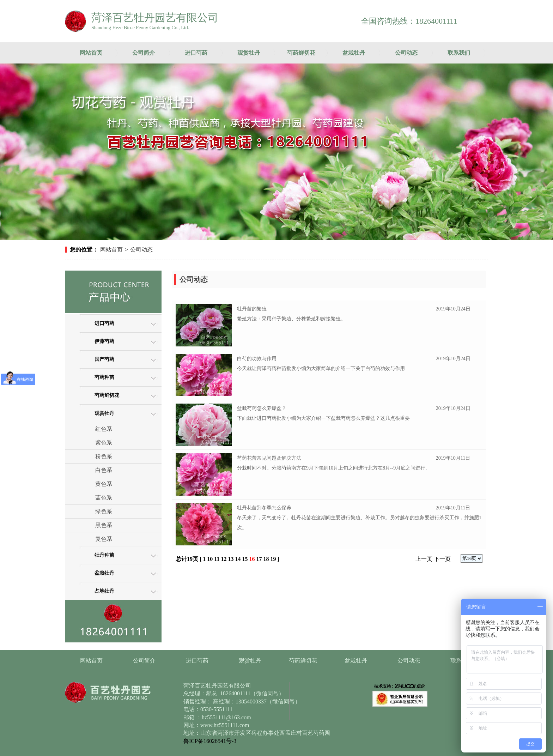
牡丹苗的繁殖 (252, 309)
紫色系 (104, 443)
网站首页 (91, 53)
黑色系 (104, 525)
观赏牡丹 (249, 53)
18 (266, 559)
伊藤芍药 (104, 341)
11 (217, 559)
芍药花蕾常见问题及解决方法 (269, 458)
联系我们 (459, 53)
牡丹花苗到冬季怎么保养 (264, 508)
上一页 (424, 559)
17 (259, 559)
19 (273, 559)
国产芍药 (104, 359)
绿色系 (104, 511)
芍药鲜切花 (301, 53)
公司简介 (144, 53)
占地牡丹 (104, 591)
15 (245, 559)
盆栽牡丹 (354, 53)
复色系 (104, 539)
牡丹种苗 (104, 555)
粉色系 (104, 456)
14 (238, 559)
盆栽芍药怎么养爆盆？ (262, 408)
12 (224, 559)
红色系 (104, 429)
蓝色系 (104, 498)
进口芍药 (196, 53)
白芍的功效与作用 (257, 359)
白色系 (104, 470)
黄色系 (104, 484)
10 (210, 559)
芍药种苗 (104, 377)
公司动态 (406, 53)
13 (231, 559)
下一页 (442, 559)
